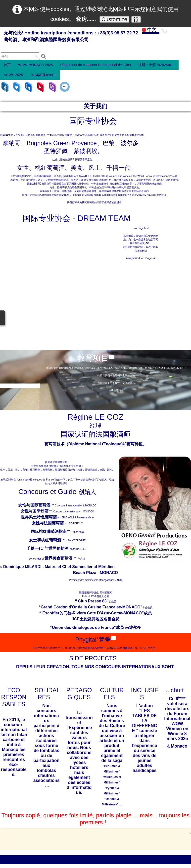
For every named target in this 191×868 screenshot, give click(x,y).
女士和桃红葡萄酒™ (48, 426)
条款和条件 (114, 861)
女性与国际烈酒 (35, 397)
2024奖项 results (43, 75)
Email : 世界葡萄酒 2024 (22, 780)
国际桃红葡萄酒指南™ (51, 418)
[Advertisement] (94, 725)
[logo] (71, 37)
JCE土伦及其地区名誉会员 (95, 505)
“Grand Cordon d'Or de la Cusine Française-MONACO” (90, 493)
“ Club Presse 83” (92, 487)
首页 (7, 65)
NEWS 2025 (13, 75)
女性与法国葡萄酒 (48, 409)
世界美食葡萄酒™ (60, 444)
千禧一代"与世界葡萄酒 (48, 434)
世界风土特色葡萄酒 (39, 403)
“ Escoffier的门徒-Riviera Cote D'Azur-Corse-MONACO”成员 (95, 499)
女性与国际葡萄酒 (34, 391)
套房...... (86, 19)
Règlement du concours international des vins (95, 65)
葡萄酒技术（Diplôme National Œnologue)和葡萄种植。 (96, 330)
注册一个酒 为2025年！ (157, 65)
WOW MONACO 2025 (35, 65)
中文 (150, 30)
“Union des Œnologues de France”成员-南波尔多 (95, 514)
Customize (114, 19)
